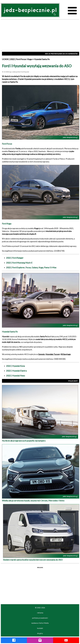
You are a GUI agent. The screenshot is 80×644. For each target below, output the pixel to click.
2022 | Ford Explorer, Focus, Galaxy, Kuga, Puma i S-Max (31, 267)
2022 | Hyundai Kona (15, 366)
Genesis (41, 354)
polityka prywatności (40, 618)
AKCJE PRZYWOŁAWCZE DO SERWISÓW (61, 54)
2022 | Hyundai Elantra (16, 371)
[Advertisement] (40, 35)
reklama (40, 613)
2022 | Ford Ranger (15, 258)
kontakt (40, 628)
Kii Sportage (66, 354)
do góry (40, 633)
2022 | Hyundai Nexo (16, 376)
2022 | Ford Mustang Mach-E (19, 263)
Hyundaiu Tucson (53, 354)
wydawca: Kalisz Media (40, 623)
